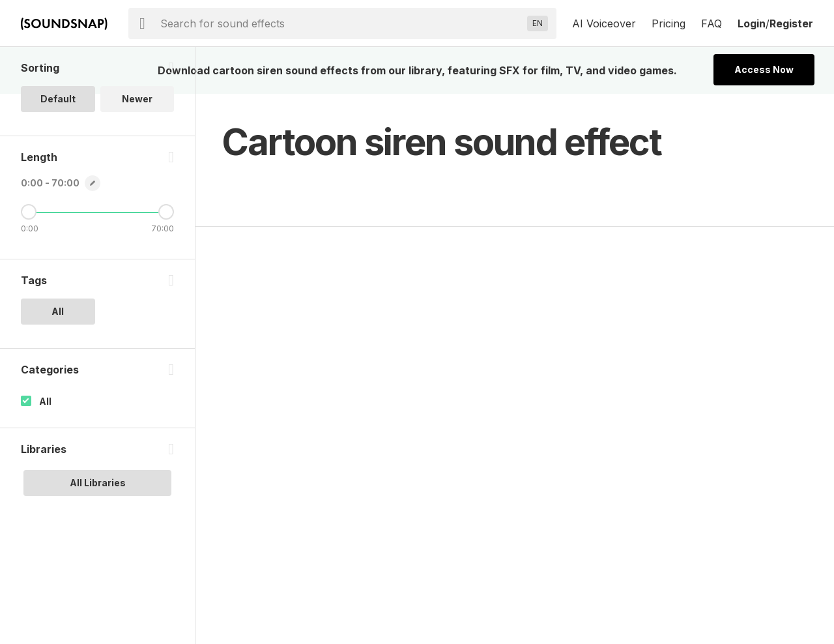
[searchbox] (341, 23)
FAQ (712, 23)
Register (791, 23)
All (45, 401)
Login (752, 23)
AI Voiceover (604, 23)
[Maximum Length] (166, 212)
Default (58, 99)
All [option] (58, 311)
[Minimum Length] (29, 212)
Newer (137, 99)
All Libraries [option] (98, 483)
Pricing (669, 23)
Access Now (764, 69)
